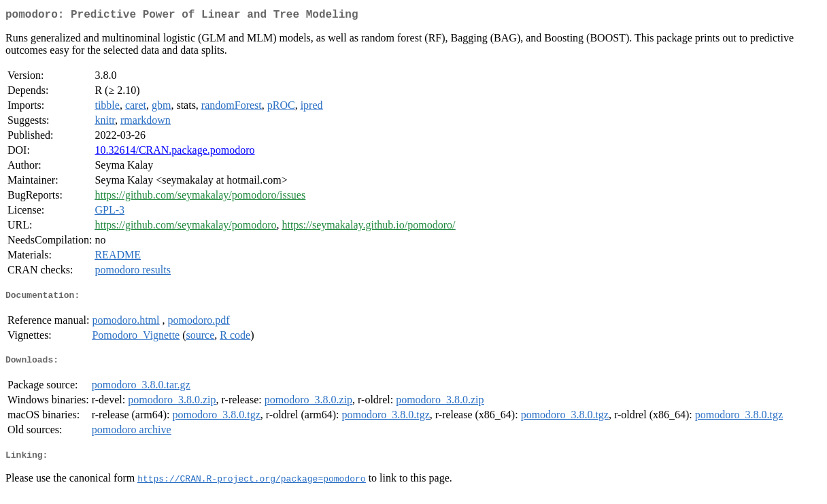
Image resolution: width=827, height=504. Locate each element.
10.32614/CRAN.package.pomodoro (174, 153)
